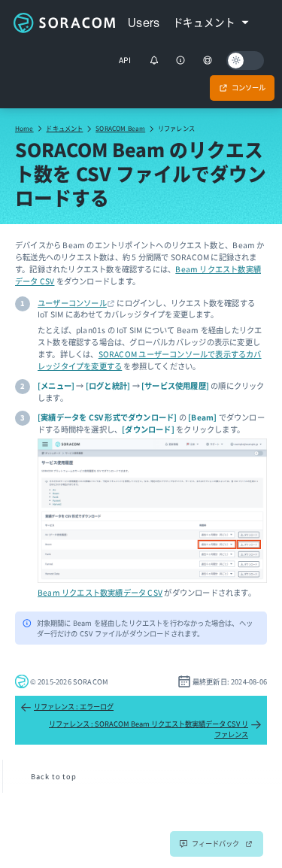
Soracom (64, 23)
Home (24, 128)
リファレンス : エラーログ (67, 707)
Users (144, 23)
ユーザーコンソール (72, 303)
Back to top (54, 776)
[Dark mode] (245, 61)
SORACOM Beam (120, 128)
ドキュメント (64, 128)
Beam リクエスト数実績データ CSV (100, 592)
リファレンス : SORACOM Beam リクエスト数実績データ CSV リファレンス (155, 729)
